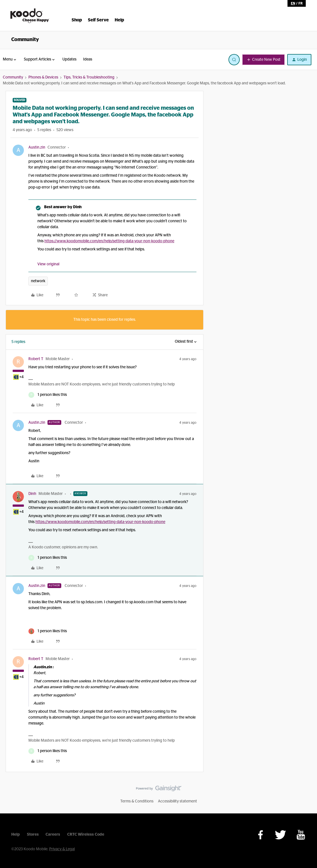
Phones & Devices (43, 77)
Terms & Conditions (137, 801)
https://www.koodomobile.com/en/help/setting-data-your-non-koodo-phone (109, 241)
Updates (69, 59)
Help (16, 835)
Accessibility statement (177, 801)
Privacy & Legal (62, 849)
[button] (263, 60)
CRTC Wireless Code (86, 835)
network (38, 281)
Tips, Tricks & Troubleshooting (89, 77)
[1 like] (48, 395)
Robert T (36, 359)
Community (25, 40)
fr (301, 3)
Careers (53, 835)
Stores (33, 835)
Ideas (88, 59)
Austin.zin (37, 147)
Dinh (32, 494)
